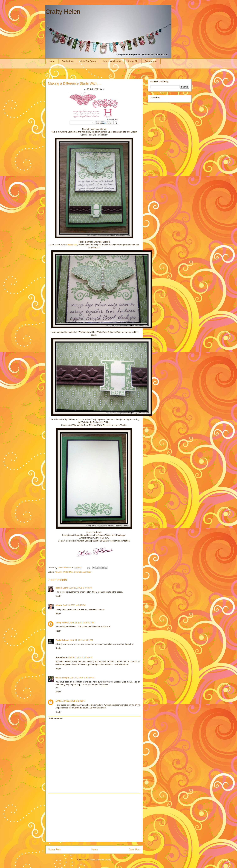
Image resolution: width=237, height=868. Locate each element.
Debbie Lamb (62, 588)
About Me (133, 61)
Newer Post (54, 850)
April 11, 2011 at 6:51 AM (81, 640)
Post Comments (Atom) (100, 860)
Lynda (58, 701)
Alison (59, 605)
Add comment (56, 719)
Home (52, 61)
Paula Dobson (62, 640)
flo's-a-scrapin (62, 678)
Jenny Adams (62, 623)
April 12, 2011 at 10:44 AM (82, 678)
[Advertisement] (94, 818)
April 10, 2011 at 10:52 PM (82, 623)
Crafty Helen (63, 12)
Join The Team (88, 61)
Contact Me (68, 61)
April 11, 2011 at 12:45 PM (80, 657)
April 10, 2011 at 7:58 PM (81, 588)
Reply (58, 596)
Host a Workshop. (112, 61)
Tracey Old (72, 245)
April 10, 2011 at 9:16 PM (74, 605)
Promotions (151, 61)
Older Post (134, 850)
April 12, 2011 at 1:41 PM (74, 701)
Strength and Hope (83, 572)
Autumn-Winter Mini (64, 572)
